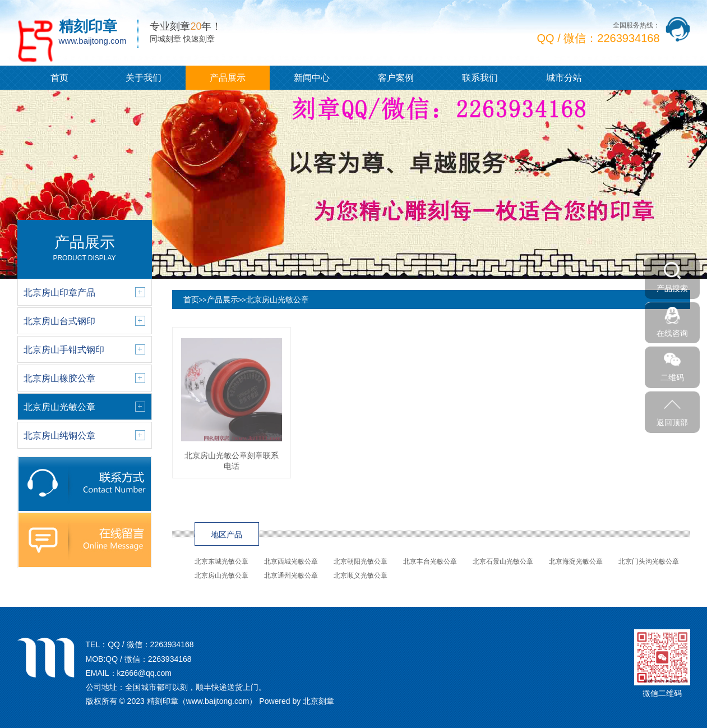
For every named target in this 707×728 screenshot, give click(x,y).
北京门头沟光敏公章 (649, 561)
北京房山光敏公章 (278, 300)
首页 (59, 78)
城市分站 (564, 78)
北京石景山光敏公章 (503, 561)
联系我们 (480, 78)
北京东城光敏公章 (221, 561)
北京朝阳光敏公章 (361, 561)
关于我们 (144, 78)
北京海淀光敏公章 (576, 561)
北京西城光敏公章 (291, 561)
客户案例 (396, 78)
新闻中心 (312, 78)
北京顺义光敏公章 (361, 575)
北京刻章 (318, 701)
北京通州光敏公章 (291, 575)
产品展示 (228, 78)
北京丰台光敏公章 (430, 561)
